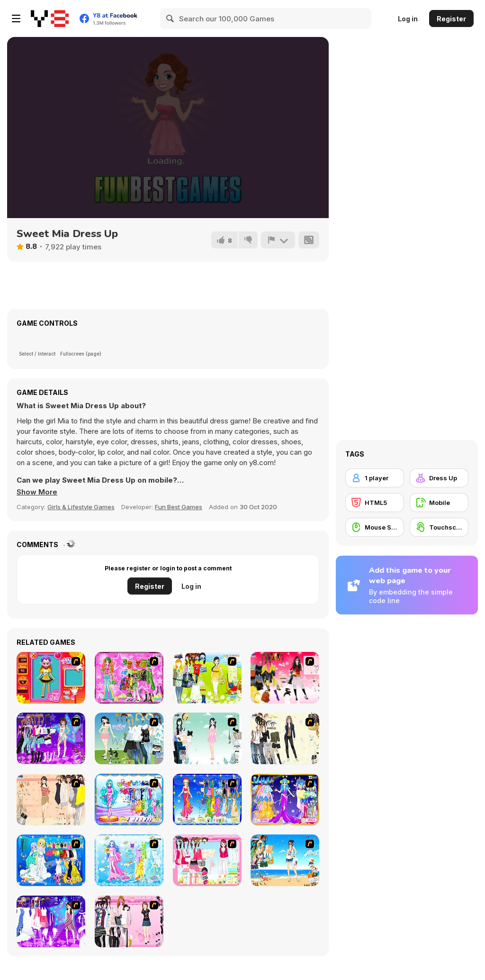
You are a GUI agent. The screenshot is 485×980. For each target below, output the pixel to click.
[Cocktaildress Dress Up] (51, 800)
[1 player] (375, 478)
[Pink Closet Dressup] (207, 860)
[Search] (171, 18)
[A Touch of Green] (129, 678)
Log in (408, 19)
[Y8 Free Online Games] (50, 18)
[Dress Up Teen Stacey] (285, 678)
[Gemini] (51, 860)
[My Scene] (51, 921)
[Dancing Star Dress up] (51, 738)
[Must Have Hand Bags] (207, 678)
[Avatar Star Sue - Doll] (51, 678)
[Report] (278, 240)
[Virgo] (207, 800)
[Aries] (285, 800)
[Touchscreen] (439, 527)
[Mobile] (439, 503)
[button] (37, 492)
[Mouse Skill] (375, 527)
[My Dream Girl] (129, 738)
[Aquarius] (129, 860)
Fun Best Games (179, 507)
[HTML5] (375, 503)
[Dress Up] (439, 478)
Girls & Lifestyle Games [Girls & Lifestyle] (81, 507)
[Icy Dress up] (207, 738)
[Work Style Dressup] (285, 738)
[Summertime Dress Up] (285, 860)
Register (451, 19)
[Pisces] (129, 800)
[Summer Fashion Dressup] (129, 921)
